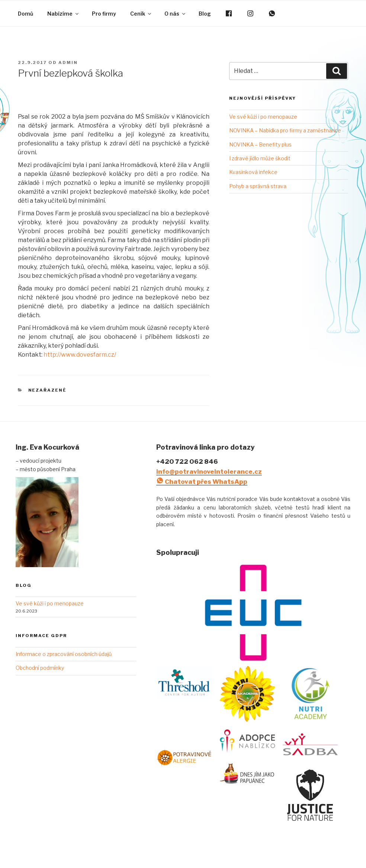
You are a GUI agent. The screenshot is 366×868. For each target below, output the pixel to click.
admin (68, 62)
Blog (205, 14)
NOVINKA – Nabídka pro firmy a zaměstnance (285, 130)
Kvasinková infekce (253, 172)
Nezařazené (48, 390)
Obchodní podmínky (40, 668)
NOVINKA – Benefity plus (260, 144)
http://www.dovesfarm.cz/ (80, 355)
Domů (25, 14)
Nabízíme (63, 14)
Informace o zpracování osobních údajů (64, 654)
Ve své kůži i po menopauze (263, 117)
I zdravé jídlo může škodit (260, 158)
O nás (175, 14)
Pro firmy (104, 14)
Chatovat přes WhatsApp (202, 482)
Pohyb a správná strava (258, 186)
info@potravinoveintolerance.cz (209, 472)
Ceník (141, 14)
